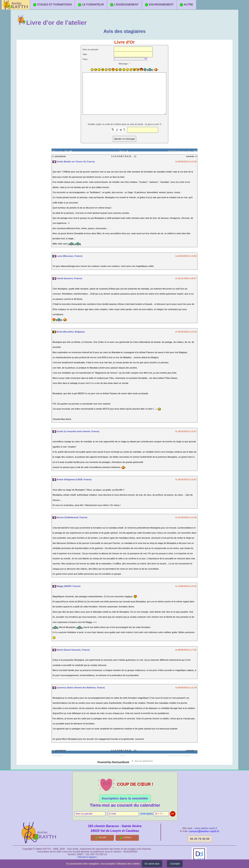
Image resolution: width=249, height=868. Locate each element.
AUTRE (186, 5)
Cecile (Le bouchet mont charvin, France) (76, 431)
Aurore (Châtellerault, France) (70, 517)
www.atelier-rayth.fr (206, 828)
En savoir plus (152, 864)
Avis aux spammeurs (144, 761)
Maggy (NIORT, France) (67, 586)
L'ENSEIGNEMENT (124, 5)
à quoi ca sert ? (153, 124)
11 (135, 156)
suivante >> (192, 156)
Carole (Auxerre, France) (67, 278)
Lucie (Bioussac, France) (68, 256)
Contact (127, 837)
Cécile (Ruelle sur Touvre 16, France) (74, 162)
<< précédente (59, 156)
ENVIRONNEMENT (159, 5)
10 (130, 156)
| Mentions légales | (87, 857)
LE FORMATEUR (91, 5)
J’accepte (175, 864)
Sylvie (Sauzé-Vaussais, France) (71, 650)
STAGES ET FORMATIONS (52, 5)
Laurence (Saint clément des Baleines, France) (79, 688)
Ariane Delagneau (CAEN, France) (72, 479)
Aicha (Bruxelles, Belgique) (69, 332)
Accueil (103, 837)
